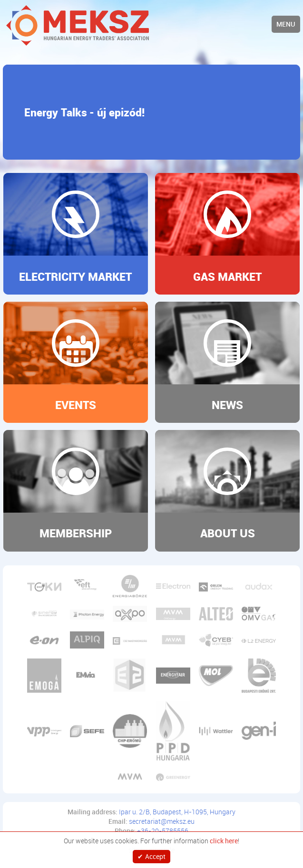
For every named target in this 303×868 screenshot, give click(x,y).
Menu (286, 24)
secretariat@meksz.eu (162, 821)
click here (224, 841)
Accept (155, 856)
